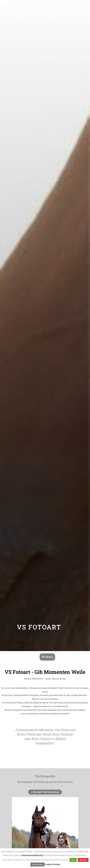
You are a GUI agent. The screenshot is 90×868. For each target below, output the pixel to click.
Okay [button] (73, 860)
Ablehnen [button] (83, 860)
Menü (47, 657)
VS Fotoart (39, 627)
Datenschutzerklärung (32, 855)
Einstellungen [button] (37, 864)
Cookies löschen (53, 864)
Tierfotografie (45, 776)
